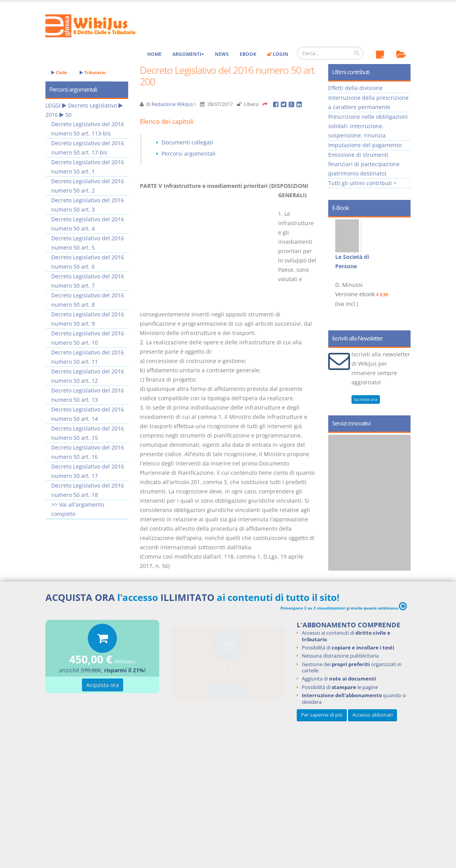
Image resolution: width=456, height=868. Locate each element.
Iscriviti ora (366, 399)
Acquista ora (103, 686)
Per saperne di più (322, 715)
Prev (337, 255)
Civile (59, 72)
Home (154, 54)
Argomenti (188, 54)
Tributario (93, 72)
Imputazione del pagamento (365, 145)
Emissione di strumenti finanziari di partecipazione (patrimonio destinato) (364, 164)
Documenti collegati (187, 142)
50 (68, 115)
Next (402, 255)
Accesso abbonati (372, 715)
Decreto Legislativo (92, 105)
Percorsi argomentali (189, 154)
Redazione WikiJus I (174, 104)
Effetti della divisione (355, 88)
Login (278, 54)
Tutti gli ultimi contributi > (362, 183)
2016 (52, 115)
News (222, 54)
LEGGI (53, 105)
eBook (248, 54)
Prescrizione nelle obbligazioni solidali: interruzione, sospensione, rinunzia (368, 126)
